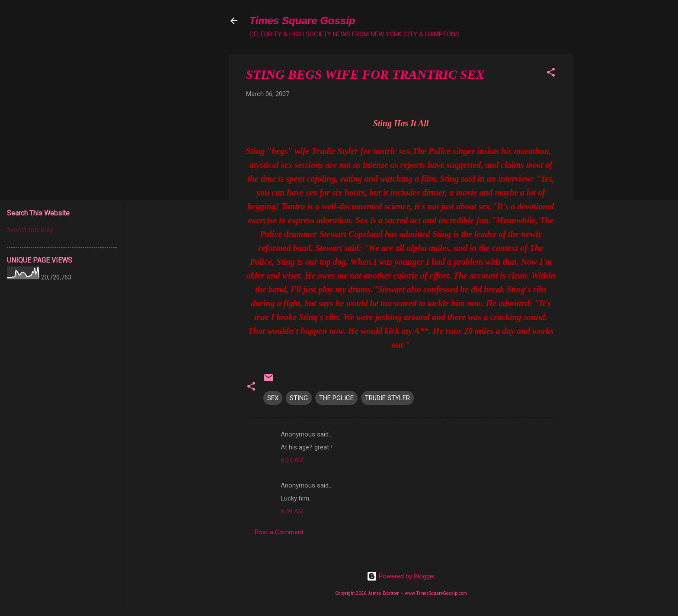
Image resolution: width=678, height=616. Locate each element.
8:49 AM (292, 511)
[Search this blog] (62, 230)
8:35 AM (292, 460)
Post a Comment (279, 532)
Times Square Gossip (302, 21)
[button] (551, 74)
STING (299, 398)
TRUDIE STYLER (387, 398)
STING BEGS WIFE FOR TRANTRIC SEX (365, 74)
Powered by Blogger (401, 576)
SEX (273, 398)
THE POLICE (336, 398)
